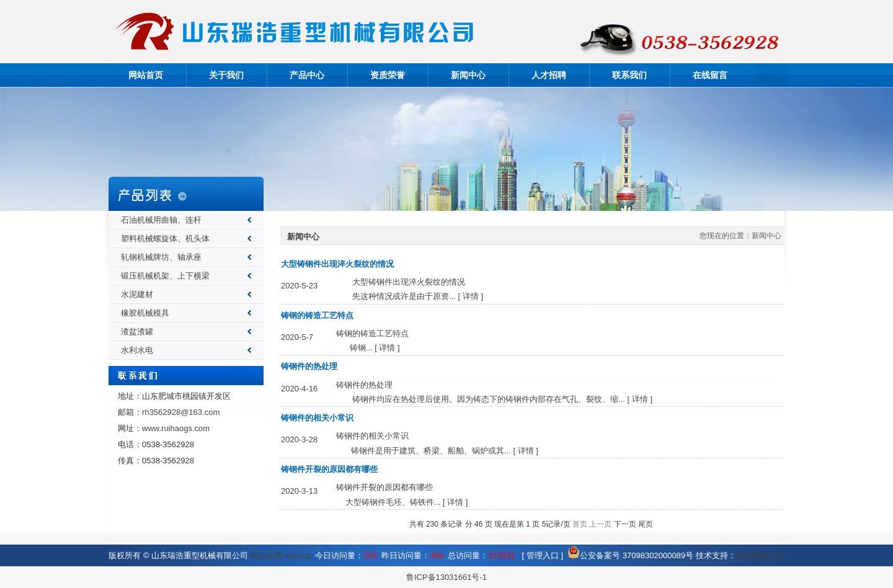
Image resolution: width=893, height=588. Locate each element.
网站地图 (267, 555)
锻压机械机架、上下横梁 (165, 276)
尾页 (646, 524)
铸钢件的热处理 (309, 366)
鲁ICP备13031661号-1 (446, 577)
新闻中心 (468, 75)
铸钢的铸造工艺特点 (317, 315)
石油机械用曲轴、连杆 (161, 220)
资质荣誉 (388, 75)
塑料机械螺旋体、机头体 (165, 238)
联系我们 (629, 75)
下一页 (625, 524)
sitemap (299, 555)
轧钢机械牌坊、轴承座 (161, 257)
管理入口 (543, 555)
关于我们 (226, 75)
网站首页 (146, 75)
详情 (471, 296)
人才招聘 (549, 75)
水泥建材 (137, 294)
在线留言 (710, 75)
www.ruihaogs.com (176, 428)
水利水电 (137, 350)
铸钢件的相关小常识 (317, 418)
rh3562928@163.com (181, 412)
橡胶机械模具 (145, 313)
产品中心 (307, 75)
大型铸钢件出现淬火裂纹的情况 (337, 264)
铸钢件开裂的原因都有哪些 (329, 469)
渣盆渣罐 (137, 332)
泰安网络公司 (760, 555)
